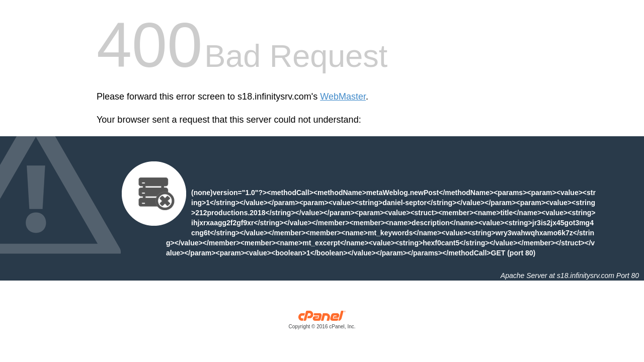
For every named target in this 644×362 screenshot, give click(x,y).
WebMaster (343, 97)
